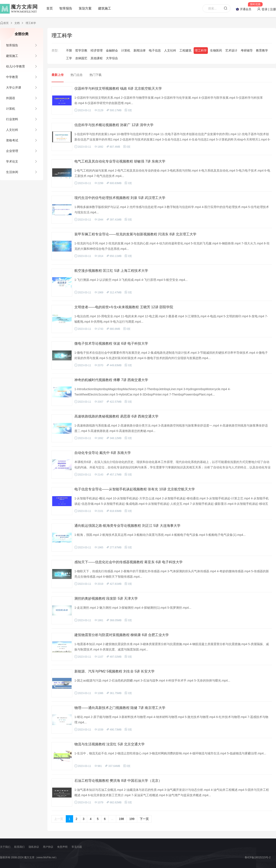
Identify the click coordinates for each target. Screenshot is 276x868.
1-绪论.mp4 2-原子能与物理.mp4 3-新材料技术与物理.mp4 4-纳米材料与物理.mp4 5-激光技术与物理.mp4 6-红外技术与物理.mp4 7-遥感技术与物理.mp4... (171, 720)
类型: (55, 50)
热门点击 (77, 75)
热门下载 (96, 75)
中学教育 (12, 77)
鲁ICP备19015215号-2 (258, 857)
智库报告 (66, 8)
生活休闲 (12, 172)
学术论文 (12, 161)
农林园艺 (81, 58)
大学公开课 (14, 88)
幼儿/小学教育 (16, 66)
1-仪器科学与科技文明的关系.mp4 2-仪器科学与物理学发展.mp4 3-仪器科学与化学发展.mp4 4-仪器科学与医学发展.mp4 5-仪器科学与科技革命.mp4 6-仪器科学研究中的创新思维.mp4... (169, 100)
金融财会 (112, 50)
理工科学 (31, 23)
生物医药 (216, 50)
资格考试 (12, 140)
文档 (17, 23)
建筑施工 (105, 8)
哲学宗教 (81, 50)
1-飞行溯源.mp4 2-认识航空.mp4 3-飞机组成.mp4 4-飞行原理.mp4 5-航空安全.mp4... (131, 280)
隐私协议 (34, 847)
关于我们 (5, 847)
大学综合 (112, 58)
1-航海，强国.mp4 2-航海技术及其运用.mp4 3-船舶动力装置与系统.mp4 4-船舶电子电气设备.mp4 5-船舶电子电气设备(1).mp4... (160, 535)
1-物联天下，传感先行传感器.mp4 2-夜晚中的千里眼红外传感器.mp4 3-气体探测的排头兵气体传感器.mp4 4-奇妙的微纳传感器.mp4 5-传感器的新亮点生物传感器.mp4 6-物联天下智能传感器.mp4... (172, 574)
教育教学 (262, 50)
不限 (69, 50)
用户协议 (48, 847)
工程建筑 (185, 50)
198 (121, 819)
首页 (50, 8)
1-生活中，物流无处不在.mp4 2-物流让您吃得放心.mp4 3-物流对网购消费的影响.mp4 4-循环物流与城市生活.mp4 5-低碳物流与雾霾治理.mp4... (170, 753)
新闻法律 (140, 50)
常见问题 (77, 847)
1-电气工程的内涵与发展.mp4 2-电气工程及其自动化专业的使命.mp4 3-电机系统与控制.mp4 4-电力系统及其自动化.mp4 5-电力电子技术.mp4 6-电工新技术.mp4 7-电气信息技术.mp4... (172, 173)
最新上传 (58, 75)
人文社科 (12, 130)
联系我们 (19, 847)
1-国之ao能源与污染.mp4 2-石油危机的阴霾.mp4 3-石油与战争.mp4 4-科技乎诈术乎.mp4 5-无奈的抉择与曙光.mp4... (152, 680)
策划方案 (85, 8)
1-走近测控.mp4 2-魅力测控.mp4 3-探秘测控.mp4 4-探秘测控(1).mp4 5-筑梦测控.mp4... (133, 608)
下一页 (144, 819)
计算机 (11, 109)
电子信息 (155, 50)
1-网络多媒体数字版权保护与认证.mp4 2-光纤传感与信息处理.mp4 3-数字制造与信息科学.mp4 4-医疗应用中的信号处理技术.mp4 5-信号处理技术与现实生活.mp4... (172, 210)
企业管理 (12, 151)
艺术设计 (231, 50)
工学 (69, 58)
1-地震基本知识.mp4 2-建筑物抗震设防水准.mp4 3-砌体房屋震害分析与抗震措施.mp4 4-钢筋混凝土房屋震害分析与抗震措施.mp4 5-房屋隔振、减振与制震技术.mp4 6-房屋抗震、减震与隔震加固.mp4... (172, 647)
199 (132, 819)
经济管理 (97, 50)
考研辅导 (247, 50)
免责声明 (62, 847)
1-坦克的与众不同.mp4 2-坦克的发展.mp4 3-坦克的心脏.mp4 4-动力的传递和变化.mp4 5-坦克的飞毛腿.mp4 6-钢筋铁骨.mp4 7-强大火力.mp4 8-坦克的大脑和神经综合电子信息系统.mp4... (172, 246)
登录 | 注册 (267, 9)
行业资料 (12, 119)
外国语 (11, 98)
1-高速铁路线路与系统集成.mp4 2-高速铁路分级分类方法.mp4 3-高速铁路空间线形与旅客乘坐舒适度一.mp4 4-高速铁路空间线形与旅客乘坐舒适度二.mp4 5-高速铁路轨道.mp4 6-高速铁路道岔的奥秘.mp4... (171, 428)
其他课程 (97, 58)
